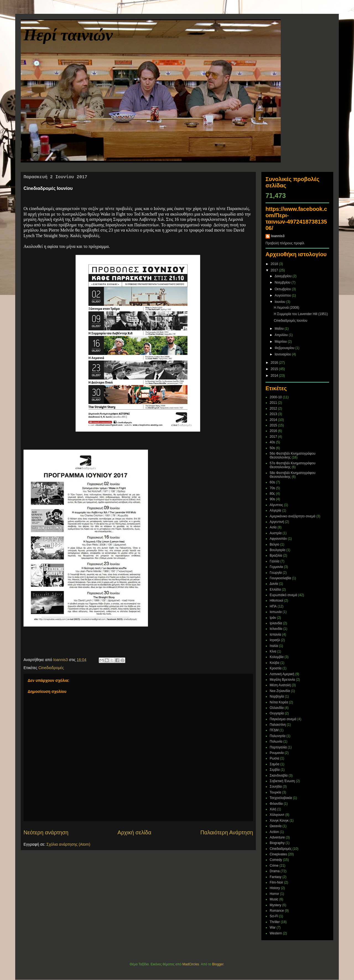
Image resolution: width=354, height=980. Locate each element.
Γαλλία (274, 561)
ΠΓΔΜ (274, 730)
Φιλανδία (276, 804)
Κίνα (273, 651)
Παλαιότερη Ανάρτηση (227, 832)
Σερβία (275, 770)
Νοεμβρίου (283, 282)
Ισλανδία (276, 629)
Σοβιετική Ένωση (282, 781)
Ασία (273, 527)
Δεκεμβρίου (284, 276)
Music (274, 899)
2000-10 (276, 397)
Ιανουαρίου (283, 354)
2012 (273, 408)
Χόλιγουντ (277, 815)
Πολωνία (276, 741)
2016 (275, 363)
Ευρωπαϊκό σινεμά (283, 595)
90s (272, 499)
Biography (277, 843)
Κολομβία (277, 657)
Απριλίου (282, 335)
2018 (275, 264)
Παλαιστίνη (278, 725)
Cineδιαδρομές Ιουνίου (291, 321)
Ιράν (273, 618)
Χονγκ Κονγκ (279, 821)
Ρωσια (274, 758)
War (273, 927)
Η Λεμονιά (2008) (287, 308)
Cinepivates (278, 854)
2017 (275, 270)
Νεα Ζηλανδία (280, 691)
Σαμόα (274, 764)
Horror (274, 894)
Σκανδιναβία (279, 775)
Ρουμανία (277, 753)
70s (272, 488)
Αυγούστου (283, 295)
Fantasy (276, 877)
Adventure (277, 837)
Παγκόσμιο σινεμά (283, 719)
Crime (274, 866)
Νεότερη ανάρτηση (46, 832)
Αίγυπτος (276, 505)
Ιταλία (274, 646)
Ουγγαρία (277, 713)
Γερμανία (276, 567)
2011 (273, 403)
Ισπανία (275, 635)
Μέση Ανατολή (280, 685)
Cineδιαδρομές (51, 668)
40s (272, 442)
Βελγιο (274, 544)
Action (274, 832)
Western (276, 933)
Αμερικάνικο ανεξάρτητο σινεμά (292, 516)
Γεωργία (276, 573)
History (275, 888)
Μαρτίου (281, 342)
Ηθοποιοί (276, 601)
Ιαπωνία (276, 612)
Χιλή (273, 809)
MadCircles (191, 964)
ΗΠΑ (273, 606)
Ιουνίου (280, 302)
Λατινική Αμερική (282, 674)
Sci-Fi (274, 916)
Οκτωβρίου (283, 289)
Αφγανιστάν (278, 539)
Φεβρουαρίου (285, 348)
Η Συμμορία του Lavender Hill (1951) (301, 314)
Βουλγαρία (278, 550)
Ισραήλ (275, 640)
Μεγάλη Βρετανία (282, 680)
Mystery (275, 905)
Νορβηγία (277, 696)
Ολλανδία (277, 708)
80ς (272, 494)
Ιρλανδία (276, 623)
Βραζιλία (276, 555)
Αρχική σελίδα (134, 832)
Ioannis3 (278, 236)
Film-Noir (276, 882)
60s (272, 482)
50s (272, 448)
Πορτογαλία (278, 747)
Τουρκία (275, 792)
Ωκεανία (276, 826)
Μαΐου (280, 329)
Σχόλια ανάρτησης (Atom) (68, 844)
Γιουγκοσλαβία (280, 578)
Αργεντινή (277, 522)
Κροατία (276, 668)
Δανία (274, 584)
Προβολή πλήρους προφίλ (285, 243)
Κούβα (274, 663)
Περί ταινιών (68, 35)
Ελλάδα (275, 589)
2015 (275, 369)
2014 (275, 376)
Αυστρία (276, 533)
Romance (277, 911)
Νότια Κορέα (279, 702)
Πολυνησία (278, 736)
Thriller (275, 922)
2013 (273, 414)
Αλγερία (275, 510)
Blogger (218, 964)
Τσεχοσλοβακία (281, 798)
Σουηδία (276, 787)
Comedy (276, 860)
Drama (275, 871)
